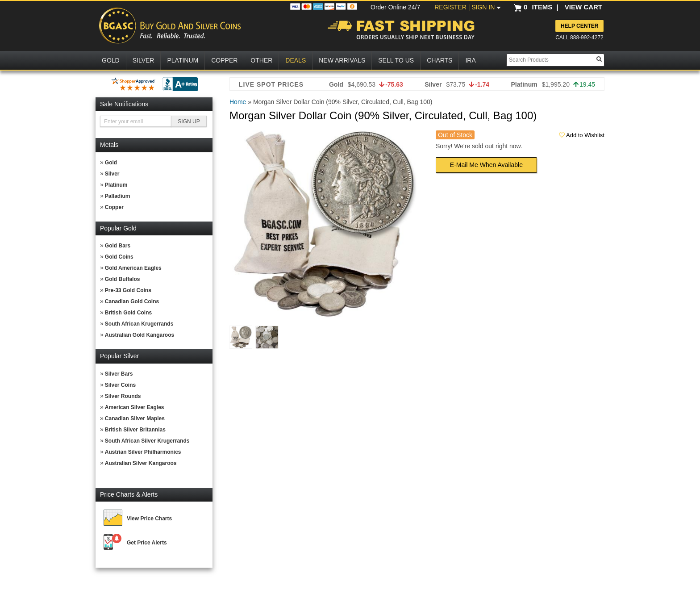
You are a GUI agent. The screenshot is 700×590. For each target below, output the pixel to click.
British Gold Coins (128, 313)
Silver (112, 174)
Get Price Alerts (147, 543)
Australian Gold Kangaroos (140, 335)
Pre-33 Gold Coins (128, 290)
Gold (111, 163)
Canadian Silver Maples (135, 418)
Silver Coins (120, 385)
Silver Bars (119, 374)
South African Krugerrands (139, 324)
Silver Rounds (123, 396)
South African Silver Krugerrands (147, 441)
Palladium (118, 196)
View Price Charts (149, 519)
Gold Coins (119, 257)
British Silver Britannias (135, 430)
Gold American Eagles (133, 268)
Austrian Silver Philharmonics (143, 452)
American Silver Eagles (135, 407)
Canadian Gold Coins (132, 301)
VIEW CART (583, 7)
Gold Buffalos (123, 279)
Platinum (116, 185)
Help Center (579, 26)
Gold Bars (118, 246)
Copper (114, 207)
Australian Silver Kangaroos (141, 463)
